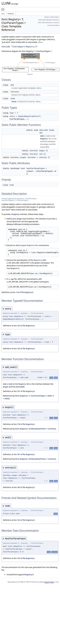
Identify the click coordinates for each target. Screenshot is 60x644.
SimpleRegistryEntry (28, 116)
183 (19, 487)
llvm (3, 14)
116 (17, 292)
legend (30, 74)
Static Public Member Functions (48, 20)
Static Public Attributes (45, 23)
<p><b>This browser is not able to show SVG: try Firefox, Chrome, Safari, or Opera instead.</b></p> (31, 63)
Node (14, 102)
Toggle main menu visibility (3, 8)
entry (12, 116)
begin (42, 151)
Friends (56, 23)
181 (19, 454)
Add (12, 85)
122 (19, 348)
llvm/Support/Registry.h (24, 47)
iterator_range (18, 157)
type (12, 113)
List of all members (53, 25)
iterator (15, 92)
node (13, 98)
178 (19, 424)
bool (23, 168)
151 (19, 391)
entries (43, 157)
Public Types (54, 17)
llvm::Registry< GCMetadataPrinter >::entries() (36, 429)
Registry (11, 14)
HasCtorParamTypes (36, 168)
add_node (44, 130)
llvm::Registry (16, 316)
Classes (47, 17)
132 (19, 520)
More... (41, 42)
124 (19, 558)
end (41, 154)
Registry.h (29, 292)
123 (19, 326)
